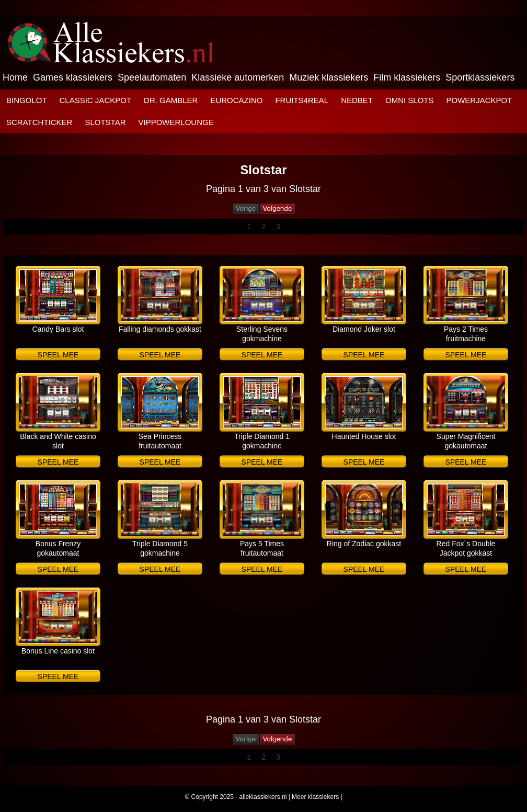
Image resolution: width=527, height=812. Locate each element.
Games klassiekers (73, 77)
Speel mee (58, 355)
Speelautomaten (152, 77)
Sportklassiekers (480, 77)
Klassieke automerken (238, 77)
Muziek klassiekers (329, 77)
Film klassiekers (407, 77)
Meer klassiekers (315, 797)
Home (15, 77)
